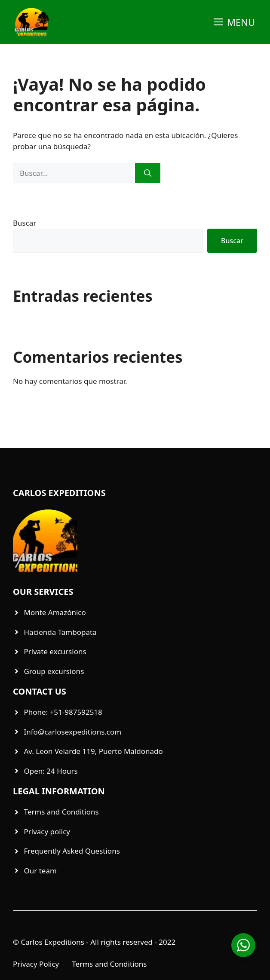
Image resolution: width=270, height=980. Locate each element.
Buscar (25, 223)
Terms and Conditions (109, 964)
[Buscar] (148, 173)
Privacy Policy (36, 964)
